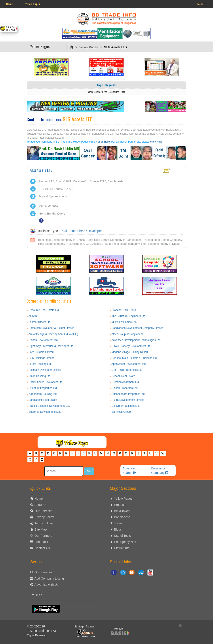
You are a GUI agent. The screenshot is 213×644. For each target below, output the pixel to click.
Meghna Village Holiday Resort (130, 352)
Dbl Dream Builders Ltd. (126, 406)
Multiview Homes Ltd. (124, 322)
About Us (41, 505)
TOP (37, 595)
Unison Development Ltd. (43, 340)
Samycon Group (121, 412)
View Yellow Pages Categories (107, 91)
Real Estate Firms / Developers (82, 231)
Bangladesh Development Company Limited (137, 328)
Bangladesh (122, 517)
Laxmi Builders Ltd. (40, 322)
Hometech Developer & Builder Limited (51, 328)
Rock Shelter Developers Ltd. (46, 382)
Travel (118, 523)
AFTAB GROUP (38, 316)
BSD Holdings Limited (41, 358)
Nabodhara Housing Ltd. (43, 394)
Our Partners (43, 536)
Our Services (43, 511)
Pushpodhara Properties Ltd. (128, 394)
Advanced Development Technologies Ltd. (136, 340)
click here (104, 142)
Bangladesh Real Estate (43, 400)
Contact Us (42, 548)
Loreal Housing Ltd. (40, 364)
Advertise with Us (46, 585)
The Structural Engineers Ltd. (129, 316)
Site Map (41, 529)
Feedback (41, 542)
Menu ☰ (202, 4)
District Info (122, 548)
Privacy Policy (44, 517)
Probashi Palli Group (124, 310)
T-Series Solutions (40, 631)
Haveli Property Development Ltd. (131, 346)
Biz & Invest (122, 511)
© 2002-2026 (36, 626)
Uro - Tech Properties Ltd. (127, 370)
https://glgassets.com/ (53, 196)
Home (10, 4)
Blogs (118, 529)
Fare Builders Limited (41, 352)
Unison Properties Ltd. (125, 388)
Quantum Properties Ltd (43, 388)
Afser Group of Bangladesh (127, 334)
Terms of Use (44, 523)
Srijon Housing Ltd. (40, 376)
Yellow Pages (33, 4)
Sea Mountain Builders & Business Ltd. (134, 358)
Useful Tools (122, 536)
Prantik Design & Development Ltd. (49, 406)
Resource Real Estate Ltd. (44, 310)
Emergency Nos (125, 542)
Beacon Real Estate (123, 376)
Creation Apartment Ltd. (126, 382)
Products (120, 505)
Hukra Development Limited (128, 400)
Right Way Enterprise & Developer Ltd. (51, 346)
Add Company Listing (49, 578)
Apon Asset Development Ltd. (129, 364)
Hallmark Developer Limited (45, 370)
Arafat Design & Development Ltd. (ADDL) (53, 334)
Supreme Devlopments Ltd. (45, 412)
